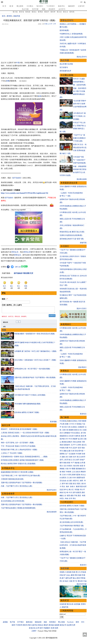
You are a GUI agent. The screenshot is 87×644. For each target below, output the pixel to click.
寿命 (67, 498)
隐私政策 (38, 622)
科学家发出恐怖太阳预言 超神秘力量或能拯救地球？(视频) (22, 461)
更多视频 (53, 423)
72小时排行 (51, 6)
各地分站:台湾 (34, 628)
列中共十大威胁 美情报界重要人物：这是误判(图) (79, 82)
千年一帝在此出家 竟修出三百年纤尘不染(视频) (18, 447)
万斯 (83, 442)
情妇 (83, 448)
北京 (65, 466)
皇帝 (74, 493)
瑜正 (67, 581)
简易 (74, 572)
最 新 (11, 6)
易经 (83, 493)
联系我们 (53, 622)
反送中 (75, 448)
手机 (76, 496)
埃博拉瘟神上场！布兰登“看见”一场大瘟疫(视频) (32, 370)
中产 (72, 463)
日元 (74, 460)
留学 (63, 484)
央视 (74, 481)
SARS (74, 478)
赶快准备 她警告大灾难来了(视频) (27, 413)
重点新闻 (20, 6)
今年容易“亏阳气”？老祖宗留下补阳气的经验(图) (79, 160)
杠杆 (75, 457)
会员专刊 (62, 9)
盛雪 (67, 578)
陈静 (80, 575)
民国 (81, 487)
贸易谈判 (67, 445)
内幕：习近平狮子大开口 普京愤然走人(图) (17, 487)
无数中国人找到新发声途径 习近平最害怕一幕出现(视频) (35, 379)
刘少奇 (66, 493)
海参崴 (77, 463)
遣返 (71, 484)
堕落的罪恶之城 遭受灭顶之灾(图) (72, 232)
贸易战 (79, 424)
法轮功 (78, 472)
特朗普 (84, 421)
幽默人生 (63, 496)
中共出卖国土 (75, 433)
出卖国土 (74, 427)
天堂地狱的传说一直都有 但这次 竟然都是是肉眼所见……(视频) (24, 458)
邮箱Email (63, 614)
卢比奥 (62, 424)
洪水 (61, 433)
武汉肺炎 (73, 421)
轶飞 (65, 575)
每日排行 (40, 6)
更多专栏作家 (82, 584)
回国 (78, 484)
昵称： (5, 299)
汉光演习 (72, 436)
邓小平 (82, 490)
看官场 (21, 12)
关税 (74, 442)
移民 (82, 481)
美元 (78, 457)
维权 (63, 472)
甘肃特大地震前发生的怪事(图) (71, 235)
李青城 (83, 578)
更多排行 (83, 565)
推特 (77, 622)
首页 (3, 16)
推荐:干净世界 (17, 625)
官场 (76, 451)
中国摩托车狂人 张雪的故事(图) (71, 34)
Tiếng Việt (47, 631)
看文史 (59, 12)
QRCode (18, 267)
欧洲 (53, 628)
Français (41, 631)
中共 (70, 439)
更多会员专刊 (82, 57)
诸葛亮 (79, 493)
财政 (65, 463)
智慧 (68, 496)
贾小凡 (78, 572)
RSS (83, 622)
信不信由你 (17, 178)
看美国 (28, 12)
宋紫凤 (62, 572)
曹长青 (80, 581)
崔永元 (84, 445)
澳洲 (77, 487)
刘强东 (70, 466)
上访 (73, 472)
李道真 (84, 572)
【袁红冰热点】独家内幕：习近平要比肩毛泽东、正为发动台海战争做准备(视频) (73, 545)
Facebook (70, 622)
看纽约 (47, 12)
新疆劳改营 (81, 478)
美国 (61, 445)
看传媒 (51, 625)
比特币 (83, 457)
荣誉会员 (15, 252)
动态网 (69, 625)
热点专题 (25, 9)
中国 (18, 63)
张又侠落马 (64, 67)
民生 (64, 487)
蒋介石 (71, 490)
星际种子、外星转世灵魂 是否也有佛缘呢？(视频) (19, 430)
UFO (67, 439)
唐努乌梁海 (76, 475)
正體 (81, 2)
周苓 (76, 575)
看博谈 (40, 12)
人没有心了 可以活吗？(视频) (12, 454)
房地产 (82, 460)
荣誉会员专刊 (67, 20)
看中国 (81, 451)
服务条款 (29, 622)
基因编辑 (79, 469)
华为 (61, 451)
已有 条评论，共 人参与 (12, 305)
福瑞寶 (57, 625)
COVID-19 (72, 424)
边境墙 (79, 442)
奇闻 (84, 496)
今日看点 (30, 6)
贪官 (79, 448)
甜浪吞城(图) (64, 30)
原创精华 (52, 9)
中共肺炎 (63, 421)
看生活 (66, 12)
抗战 (61, 490)
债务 (71, 457)
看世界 (53, 12)
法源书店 (34, 625)
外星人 (62, 498)
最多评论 (61, 6)
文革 (70, 498)
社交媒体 (72, 454)
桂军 (85, 487)
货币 (61, 460)
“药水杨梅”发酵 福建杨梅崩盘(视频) (27, 405)
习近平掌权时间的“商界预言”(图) (72, 526)
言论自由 (63, 481)
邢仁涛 (62, 581)
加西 (56, 628)
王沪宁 (73, 445)
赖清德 (64, 442)
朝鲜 (80, 454)
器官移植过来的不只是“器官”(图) (72, 239)
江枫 (70, 581)
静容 (78, 578)
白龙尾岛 (63, 478)
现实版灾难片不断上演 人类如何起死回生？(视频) (19, 451)
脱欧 (63, 457)
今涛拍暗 (68, 572)
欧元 (70, 460)
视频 (44, 9)
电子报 (12, 622)
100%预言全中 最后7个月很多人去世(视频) (30, 396)
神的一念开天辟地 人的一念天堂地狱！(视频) (17, 444)
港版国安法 (64, 436)
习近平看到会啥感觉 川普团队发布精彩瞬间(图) (18, 509)
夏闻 (72, 575)
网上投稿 (61, 622)
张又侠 (64, 427)
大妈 (74, 466)
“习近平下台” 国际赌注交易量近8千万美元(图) (79, 138)
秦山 (75, 578)
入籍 (82, 484)
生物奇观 (63, 604)
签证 (75, 484)
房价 (78, 466)
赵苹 (71, 578)
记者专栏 (81, 6)
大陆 (67, 469)
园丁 (63, 578)
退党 (82, 436)
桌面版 (5, 622)
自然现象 (77, 604)
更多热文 (83, 414)
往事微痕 (67, 433)
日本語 (54, 631)
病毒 (8, 81)
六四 (69, 427)
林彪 (61, 493)
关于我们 (20, 622)
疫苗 (40, 96)
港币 (78, 460)
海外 (68, 487)
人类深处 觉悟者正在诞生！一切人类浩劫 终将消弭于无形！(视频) (25, 434)
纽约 (41, 628)
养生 (74, 498)
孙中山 (66, 490)
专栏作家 (35, 9)
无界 (74, 625)
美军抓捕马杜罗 (65, 71)
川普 (79, 421)
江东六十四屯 (67, 475)
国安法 (77, 430)
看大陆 (15, 12)
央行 (67, 457)
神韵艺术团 (27, 625)
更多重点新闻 (82, 179)
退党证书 (63, 625)
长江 (81, 430)
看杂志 (41, 625)
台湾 (82, 463)
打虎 (72, 451)
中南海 (62, 448)
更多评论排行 (52, 491)
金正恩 (80, 439)
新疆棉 (71, 430)
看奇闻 (72, 12)
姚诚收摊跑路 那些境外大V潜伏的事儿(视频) (17, 473)
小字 (54, 24)
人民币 (66, 460)
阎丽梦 (75, 439)
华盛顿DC (47, 628)
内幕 (67, 448)
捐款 (45, 622)
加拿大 (73, 487)
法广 (67, 454)
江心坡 (69, 478)
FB (77, 454)
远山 (69, 575)
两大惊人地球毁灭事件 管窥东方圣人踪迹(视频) (18, 465)
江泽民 (79, 445)
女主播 (69, 481)
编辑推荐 (71, 6)
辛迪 (85, 581)
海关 (67, 484)
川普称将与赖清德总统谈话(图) (12, 480)
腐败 (65, 451)
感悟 (72, 496)
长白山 (83, 475)
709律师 (68, 472)
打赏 (46, 24)
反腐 (69, 451)
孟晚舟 (70, 442)
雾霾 (73, 469)
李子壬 (75, 581)
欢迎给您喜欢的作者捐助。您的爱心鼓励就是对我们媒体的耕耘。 (25, 205)
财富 (69, 463)
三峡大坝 (65, 430)
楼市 (61, 463)
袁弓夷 (83, 433)
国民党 (78, 436)
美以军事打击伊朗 (66, 64)
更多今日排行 (82, 309)
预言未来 (70, 604)
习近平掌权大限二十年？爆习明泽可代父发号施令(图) (20, 477)
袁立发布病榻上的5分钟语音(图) (13, 502)
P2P (70, 469)
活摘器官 (81, 427)
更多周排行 (82, 367)
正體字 (34, 631)
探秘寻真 (17, 16)
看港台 (34, 12)
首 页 (4, 6)
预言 (80, 496)
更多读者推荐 (52, 513)
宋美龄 (77, 490)
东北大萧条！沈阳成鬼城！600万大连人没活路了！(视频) (35, 361)
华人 (78, 481)
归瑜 (61, 575)
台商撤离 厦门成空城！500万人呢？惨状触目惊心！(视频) (35, 352)
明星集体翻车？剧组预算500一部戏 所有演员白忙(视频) (35, 335)
